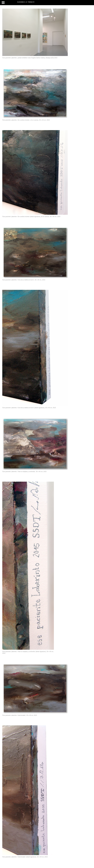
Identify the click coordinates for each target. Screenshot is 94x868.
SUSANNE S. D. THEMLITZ (26, 2)
